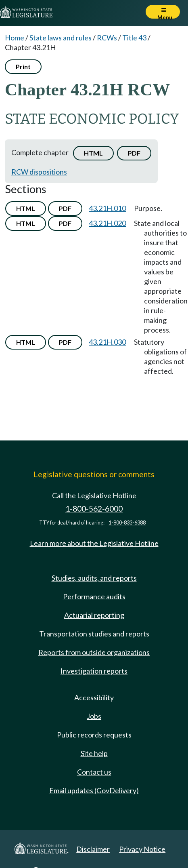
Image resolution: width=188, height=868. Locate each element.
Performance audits (94, 596)
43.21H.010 (107, 208)
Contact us (94, 772)
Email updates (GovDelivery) (94, 790)
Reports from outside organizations (94, 652)
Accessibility (94, 697)
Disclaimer (93, 849)
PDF (134, 153)
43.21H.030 (107, 342)
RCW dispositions (39, 172)
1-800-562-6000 (94, 509)
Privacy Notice (142, 849)
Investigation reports (94, 671)
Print (23, 66)
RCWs (107, 38)
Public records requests (94, 735)
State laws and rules (61, 38)
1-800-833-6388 (127, 523)
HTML (93, 153)
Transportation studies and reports (94, 634)
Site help (94, 753)
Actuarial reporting (94, 615)
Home (15, 38)
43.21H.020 (107, 223)
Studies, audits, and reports (94, 578)
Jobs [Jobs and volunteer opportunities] (94, 716)
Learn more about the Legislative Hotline (94, 543)
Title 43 (134, 38)
